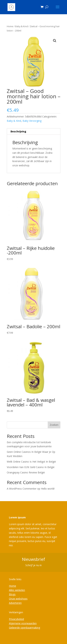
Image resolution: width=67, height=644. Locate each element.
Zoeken (54, 425)
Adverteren (15, 603)
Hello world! (48, 489)
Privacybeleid (16, 619)
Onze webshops (18, 599)
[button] (55, 41)
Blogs (12, 594)
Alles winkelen (17, 590)
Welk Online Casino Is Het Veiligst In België (31, 462)
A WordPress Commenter (22, 489)
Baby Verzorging (32, 121)
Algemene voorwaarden (23, 623)
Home (10, 26)
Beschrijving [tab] (18, 131)
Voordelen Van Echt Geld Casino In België (31, 467)
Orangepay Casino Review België (26, 472)
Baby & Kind (22, 26)
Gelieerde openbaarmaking (24, 628)
